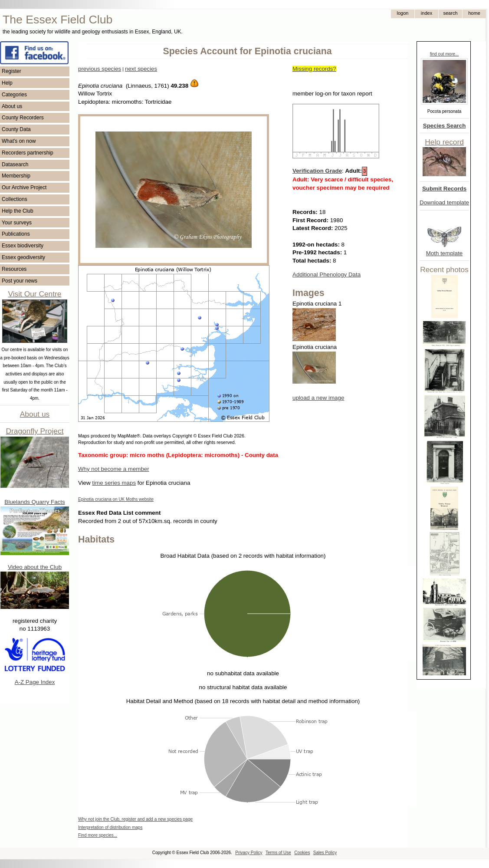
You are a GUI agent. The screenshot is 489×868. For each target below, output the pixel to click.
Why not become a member (114, 469)
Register (11, 71)
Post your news (20, 281)
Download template (444, 202)
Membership (16, 176)
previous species (100, 69)
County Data (16, 129)
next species (141, 69)
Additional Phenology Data (327, 275)
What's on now (19, 141)
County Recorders (23, 118)
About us (12, 106)
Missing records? (314, 69)
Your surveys (17, 223)
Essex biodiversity (23, 246)
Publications (16, 234)
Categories (14, 95)
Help (7, 83)
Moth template (444, 253)
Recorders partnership (28, 153)
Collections (15, 199)
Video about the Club (35, 567)
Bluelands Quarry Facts (34, 502)
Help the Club (18, 211)
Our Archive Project (24, 187)
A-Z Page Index (35, 682)
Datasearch (15, 164)
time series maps (114, 483)
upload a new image (318, 398)
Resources (14, 269)
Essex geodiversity (23, 257)
